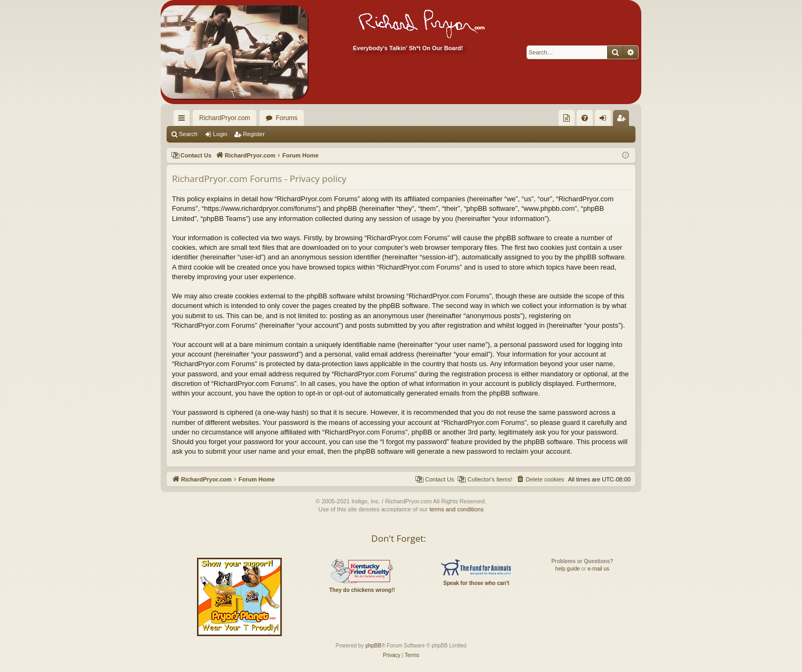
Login (220, 134)
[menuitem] (567, 118)
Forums (286, 118)
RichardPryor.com (225, 118)
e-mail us (598, 569)
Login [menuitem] (605, 120)
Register (254, 134)
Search (188, 134)
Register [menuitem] (623, 120)
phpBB (373, 646)
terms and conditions (457, 509)
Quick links (184, 120)
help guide (568, 569)
